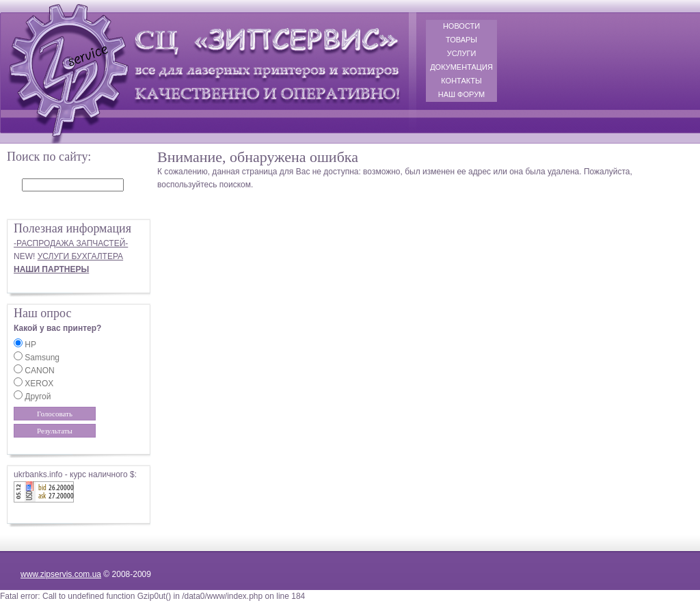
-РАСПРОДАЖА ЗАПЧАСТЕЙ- (71, 243)
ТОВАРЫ (461, 40)
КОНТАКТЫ (461, 81)
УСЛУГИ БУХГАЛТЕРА (80, 256)
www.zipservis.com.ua (61, 574)
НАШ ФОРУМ (462, 94)
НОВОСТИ (461, 26)
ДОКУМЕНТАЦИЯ (461, 67)
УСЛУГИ (462, 53)
